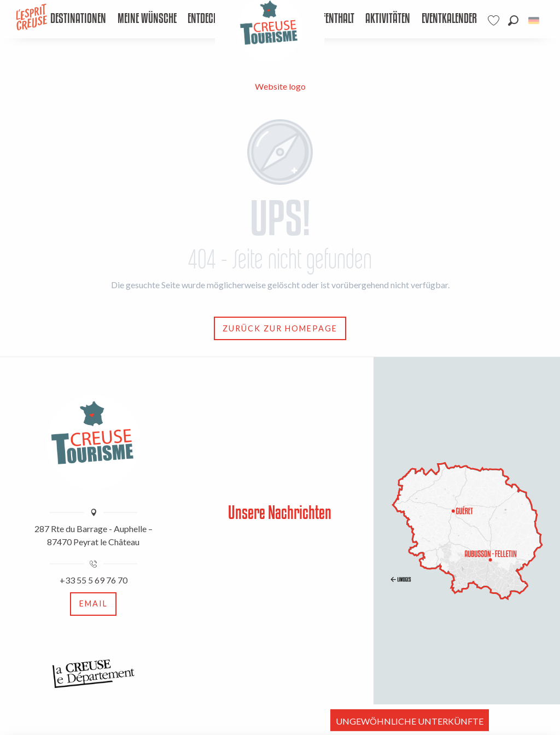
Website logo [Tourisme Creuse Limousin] (280, 86)
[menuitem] (78, 19)
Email (94, 603)
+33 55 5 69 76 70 (94, 580)
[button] (513, 21)
